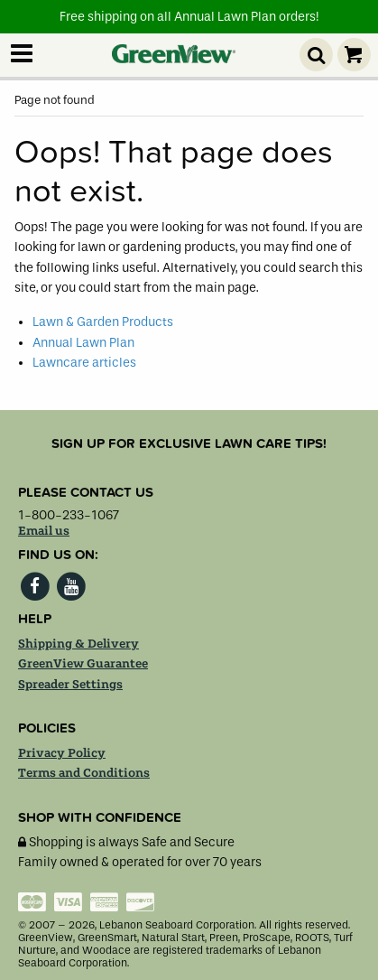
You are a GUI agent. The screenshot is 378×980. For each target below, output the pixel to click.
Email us (44, 531)
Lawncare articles (84, 363)
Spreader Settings (70, 685)
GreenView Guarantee (83, 664)
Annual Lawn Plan (83, 343)
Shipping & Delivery (78, 644)
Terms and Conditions (84, 773)
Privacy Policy (62, 753)
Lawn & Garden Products (103, 322)
